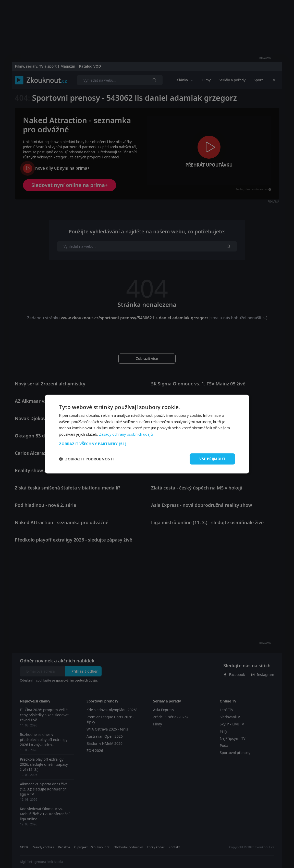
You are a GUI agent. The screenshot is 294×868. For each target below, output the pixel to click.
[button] (147, 444)
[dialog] (147, 434)
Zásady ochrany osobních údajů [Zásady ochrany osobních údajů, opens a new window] (126, 434)
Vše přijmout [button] (212, 459)
